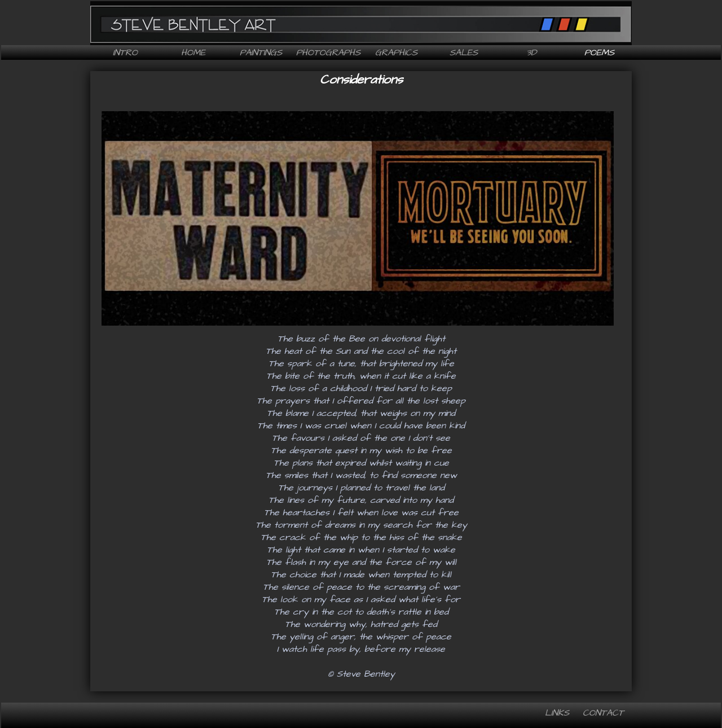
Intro (125, 52)
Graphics (396, 52)
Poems (599, 52)
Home (193, 52)
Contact (603, 713)
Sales (464, 52)
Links (557, 713)
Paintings (261, 52)
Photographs (328, 52)
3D (531, 52)
